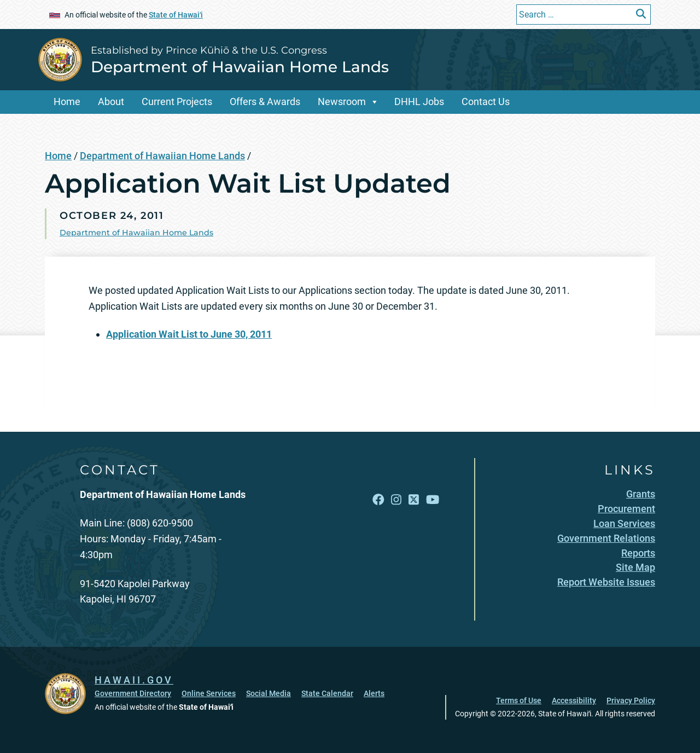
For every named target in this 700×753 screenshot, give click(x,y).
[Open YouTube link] (433, 500)
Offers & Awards (265, 102)
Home (67, 102)
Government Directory (133, 693)
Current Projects (177, 102)
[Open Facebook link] (378, 500)
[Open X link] (414, 500)
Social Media (269, 693)
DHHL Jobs (419, 102)
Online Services (209, 693)
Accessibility (574, 700)
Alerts (374, 693)
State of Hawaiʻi (176, 15)
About (111, 102)
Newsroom (342, 102)
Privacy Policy (631, 700)
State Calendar (327, 693)
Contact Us (486, 102)
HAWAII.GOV (134, 680)
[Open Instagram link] (396, 500)
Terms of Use (519, 700)
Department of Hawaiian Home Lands (240, 67)
